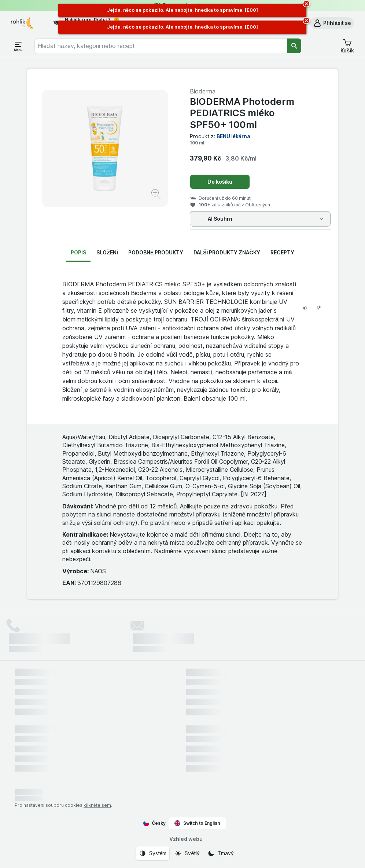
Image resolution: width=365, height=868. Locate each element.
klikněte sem (97, 805)
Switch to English (197, 823)
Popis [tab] (78, 252)
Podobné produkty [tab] (156, 252)
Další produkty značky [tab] (227, 252)
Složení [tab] (107, 252)
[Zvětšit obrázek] (157, 195)
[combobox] (161, 46)
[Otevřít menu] (18, 46)
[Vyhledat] (294, 46)
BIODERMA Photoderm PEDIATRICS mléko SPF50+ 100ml (242, 113)
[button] (332, 23)
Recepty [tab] (282, 252)
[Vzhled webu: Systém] (153, 853)
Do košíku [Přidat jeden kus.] (220, 182)
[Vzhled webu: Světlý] (187, 853)
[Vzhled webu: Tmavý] (220, 853)
